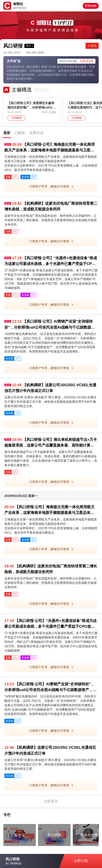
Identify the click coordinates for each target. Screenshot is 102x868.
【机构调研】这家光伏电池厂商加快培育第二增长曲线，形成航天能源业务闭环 (51, 206)
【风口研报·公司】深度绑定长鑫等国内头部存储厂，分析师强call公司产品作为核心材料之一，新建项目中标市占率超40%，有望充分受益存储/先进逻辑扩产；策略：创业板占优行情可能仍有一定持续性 (32, 105)
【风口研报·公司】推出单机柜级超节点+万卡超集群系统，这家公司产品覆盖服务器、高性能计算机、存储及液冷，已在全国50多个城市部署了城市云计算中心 (51, 443)
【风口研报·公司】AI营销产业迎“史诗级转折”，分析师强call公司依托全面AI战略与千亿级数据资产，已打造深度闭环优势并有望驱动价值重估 (50, 325)
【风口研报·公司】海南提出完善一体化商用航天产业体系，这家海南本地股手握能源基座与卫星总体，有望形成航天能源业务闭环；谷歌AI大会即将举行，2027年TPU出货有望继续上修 (50, 148)
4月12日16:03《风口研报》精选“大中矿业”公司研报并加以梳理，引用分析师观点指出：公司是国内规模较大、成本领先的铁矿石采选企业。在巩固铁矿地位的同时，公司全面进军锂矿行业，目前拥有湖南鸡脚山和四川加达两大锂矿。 (51, 73)
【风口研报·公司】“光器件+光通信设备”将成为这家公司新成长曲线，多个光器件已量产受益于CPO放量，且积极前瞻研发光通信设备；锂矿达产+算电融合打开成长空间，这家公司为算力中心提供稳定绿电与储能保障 (51, 261)
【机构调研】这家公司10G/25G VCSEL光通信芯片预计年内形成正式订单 (50, 388)
